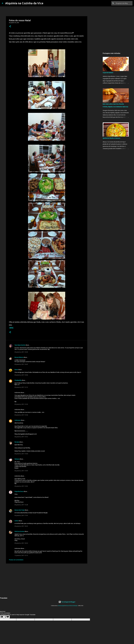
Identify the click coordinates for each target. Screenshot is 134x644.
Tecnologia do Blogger (67, 602)
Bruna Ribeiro (19, 357)
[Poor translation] (7, 617)
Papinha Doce (19, 491)
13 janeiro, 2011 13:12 (21, 555)
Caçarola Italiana (108, 73)
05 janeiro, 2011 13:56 (21, 415)
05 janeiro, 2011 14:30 (21, 454)
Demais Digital (61, 606)
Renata (17, 442)
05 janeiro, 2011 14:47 (21, 471)
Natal (11, 328)
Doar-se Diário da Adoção (72, 606)
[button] (10, 26)
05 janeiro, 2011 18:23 (21, 526)
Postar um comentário (16, 560)
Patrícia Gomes (19, 531)
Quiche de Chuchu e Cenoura (111, 138)
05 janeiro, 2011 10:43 (21, 352)
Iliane (16, 370)
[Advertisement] (47, 579)
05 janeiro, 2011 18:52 (21, 543)
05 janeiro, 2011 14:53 (21, 486)
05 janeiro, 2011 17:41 (21, 515)
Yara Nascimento (20, 345)
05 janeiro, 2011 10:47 (21, 364)
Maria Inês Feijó (19, 510)
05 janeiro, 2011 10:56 (21, 375)
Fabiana (17, 459)
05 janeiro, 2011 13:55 (21, 404)
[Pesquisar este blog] (123, 3)
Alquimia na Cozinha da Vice (24, 3)
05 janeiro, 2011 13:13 (21, 387)
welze (16, 521)
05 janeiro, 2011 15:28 (21, 505)
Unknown (18, 420)
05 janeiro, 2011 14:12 (21, 437)
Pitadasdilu (18, 380)
